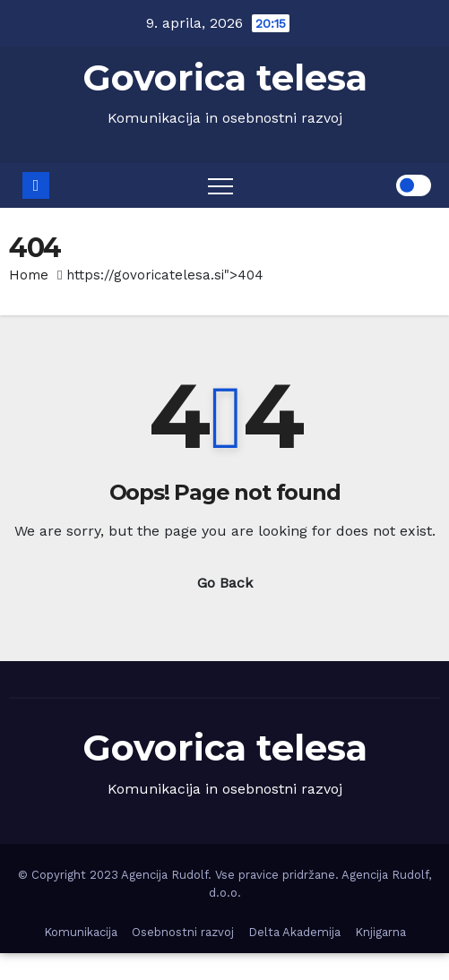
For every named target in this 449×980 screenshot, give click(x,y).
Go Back (225, 583)
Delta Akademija (294, 932)
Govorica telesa (225, 77)
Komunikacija (81, 932)
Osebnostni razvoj (183, 932)
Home (29, 275)
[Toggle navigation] (220, 185)
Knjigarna (380, 932)
